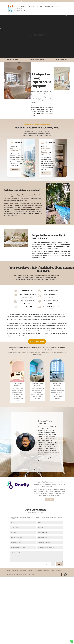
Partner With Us (12, 60)
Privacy (53, 570)
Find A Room (37, 341)
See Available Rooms (37, 60)
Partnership (19, 11)
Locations (47, 7)
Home (18, 7)
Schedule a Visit (62, 60)
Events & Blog (55, 7)
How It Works (39, 7)
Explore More (15, 169)
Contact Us (27, 11)
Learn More (49, 499)
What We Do (31, 7)
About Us (24, 7)
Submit (60, 564)
